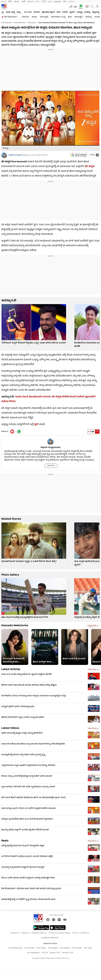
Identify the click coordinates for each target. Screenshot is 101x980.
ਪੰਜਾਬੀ (44, 2)
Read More (51, 466)
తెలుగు (17, 2)
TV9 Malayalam (33, 953)
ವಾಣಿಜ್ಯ (87, 12)
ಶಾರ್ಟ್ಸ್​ (34, 17)
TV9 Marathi (29, 948)
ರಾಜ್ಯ (19, 12)
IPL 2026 (28, 12)
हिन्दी (10, 2)
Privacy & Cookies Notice (60, 933)
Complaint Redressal (50, 938)
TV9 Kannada (6, 23)
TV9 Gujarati (65, 948)
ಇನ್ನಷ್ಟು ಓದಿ (93, 626)
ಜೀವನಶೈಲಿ (78, 17)
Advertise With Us (39, 933)
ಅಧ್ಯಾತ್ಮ (79, 12)
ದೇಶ (58, 12)
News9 (4, 2)
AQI (75, 7)
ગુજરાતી (30, 2)
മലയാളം (57, 2)
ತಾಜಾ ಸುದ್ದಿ (10, 12)
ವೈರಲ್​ (72, 12)
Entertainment (20, 23)
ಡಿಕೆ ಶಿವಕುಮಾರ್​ (11, 17)
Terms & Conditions (81, 933)
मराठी (23, 2)
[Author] (4, 155)
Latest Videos (10, 728)
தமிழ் (50, 2)
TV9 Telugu (41, 948)
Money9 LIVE (67, 953)
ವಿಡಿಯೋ (25, 17)
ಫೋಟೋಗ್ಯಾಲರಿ (48, 12)
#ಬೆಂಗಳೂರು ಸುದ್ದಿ (58, 17)
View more (93, 670)
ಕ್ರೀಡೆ (70, 17)
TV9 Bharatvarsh (15, 948)
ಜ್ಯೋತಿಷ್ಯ (96, 12)
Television (32, 23)
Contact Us (15, 933)
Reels (5, 841)
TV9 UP (45, 953)
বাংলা (37, 2)
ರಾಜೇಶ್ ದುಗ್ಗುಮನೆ (15, 155)
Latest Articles (11, 669)
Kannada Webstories (15, 626)
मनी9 (65, 2)
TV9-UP (71, 2)
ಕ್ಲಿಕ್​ (36, 424)
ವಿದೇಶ (65, 12)
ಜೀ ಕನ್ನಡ (90, 166)
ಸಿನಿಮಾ (37, 12)
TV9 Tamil (88, 948)
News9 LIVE (55, 953)
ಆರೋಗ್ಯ (89, 17)
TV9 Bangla (53, 948)
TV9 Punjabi (77, 948)
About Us (26, 933)
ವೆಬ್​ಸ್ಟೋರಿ (44, 17)
